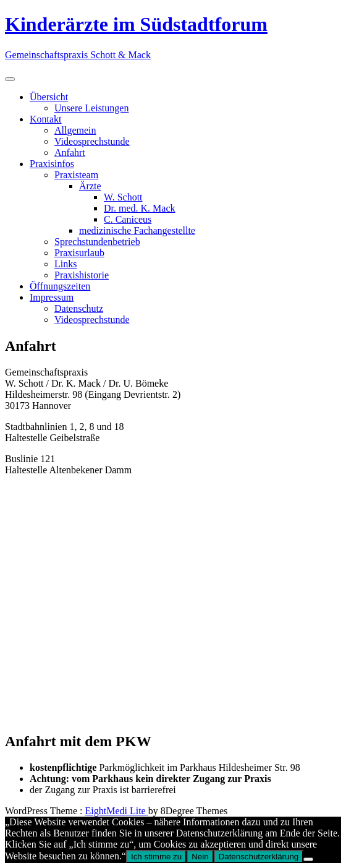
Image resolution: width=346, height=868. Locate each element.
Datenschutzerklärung (259, 857)
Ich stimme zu (156, 857)
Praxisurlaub (79, 253)
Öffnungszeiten (60, 286)
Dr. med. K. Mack (140, 208)
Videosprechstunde (92, 141)
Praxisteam (76, 175)
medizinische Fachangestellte (137, 230)
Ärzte (90, 186)
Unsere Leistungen (91, 108)
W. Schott (123, 197)
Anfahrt (70, 153)
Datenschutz (79, 308)
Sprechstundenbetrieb (97, 242)
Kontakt (46, 119)
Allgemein (75, 130)
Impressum (52, 297)
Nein (200, 857)
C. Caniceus (128, 219)
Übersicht (49, 97)
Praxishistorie (82, 275)
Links (65, 264)
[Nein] (308, 859)
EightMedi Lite (117, 811)
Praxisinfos (52, 164)
